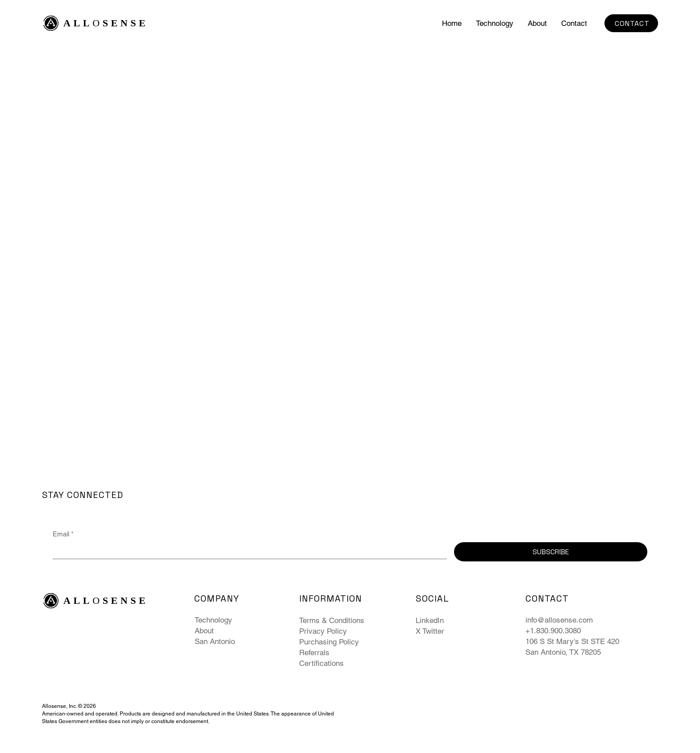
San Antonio (215, 641)
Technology (213, 620)
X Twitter (430, 631)
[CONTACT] (631, 23)
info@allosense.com (559, 620)
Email (63, 534)
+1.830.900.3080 (553, 631)
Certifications (321, 663)
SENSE (126, 23)
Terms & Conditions (332, 620)
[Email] (247, 550)
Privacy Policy (323, 631)
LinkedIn (430, 620)
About (204, 631)
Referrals (314, 653)
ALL (78, 23)
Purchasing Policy (329, 642)
